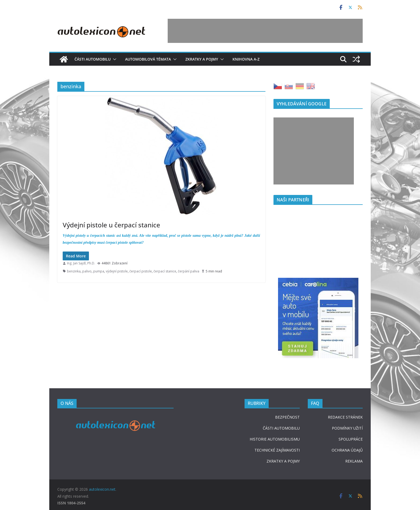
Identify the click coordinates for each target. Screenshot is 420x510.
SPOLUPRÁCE (351, 439)
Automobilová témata (148, 59)
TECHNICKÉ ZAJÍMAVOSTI (277, 450)
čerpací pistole (141, 271)
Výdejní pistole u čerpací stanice (111, 225)
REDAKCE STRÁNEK (345, 417)
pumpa (99, 271)
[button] (114, 59)
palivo (87, 271)
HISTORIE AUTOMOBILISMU (275, 439)
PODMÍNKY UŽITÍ (347, 428)
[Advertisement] (265, 31)
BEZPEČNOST (287, 417)
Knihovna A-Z (246, 59)
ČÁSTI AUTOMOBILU (281, 428)
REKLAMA (354, 461)
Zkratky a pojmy (202, 59)
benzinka (74, 271)
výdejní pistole (117, 271)
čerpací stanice (165, 271)
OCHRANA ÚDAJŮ (347, 450)
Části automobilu (93, 59)
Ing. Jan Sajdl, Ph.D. (81, 263)
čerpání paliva (189, 271)
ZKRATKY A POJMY (283, 461)
